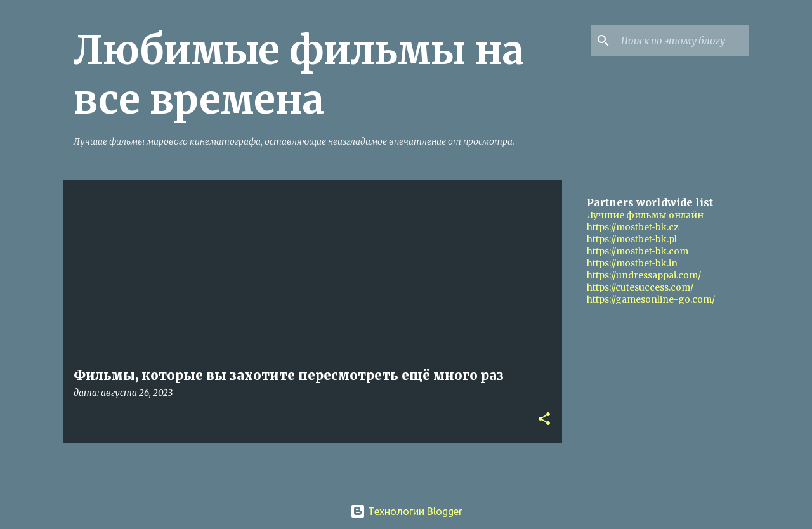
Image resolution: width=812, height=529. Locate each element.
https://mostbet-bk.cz (633, 227)
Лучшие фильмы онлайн (645, 215)
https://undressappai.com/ (644, 275)
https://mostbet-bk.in (632, 263)
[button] (544, 420)
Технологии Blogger (406, 511)
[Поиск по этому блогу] (683, 41)
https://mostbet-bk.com (638, 251)
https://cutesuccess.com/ (640, 287)
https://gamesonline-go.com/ (651, 299)
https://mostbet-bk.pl (632, 239)
